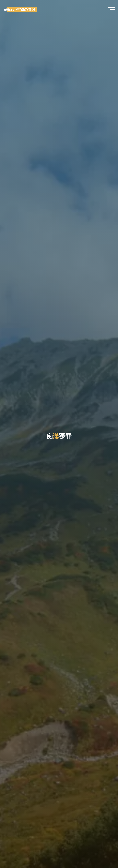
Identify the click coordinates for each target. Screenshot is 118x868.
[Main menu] (112, 9)
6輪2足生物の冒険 (20, 9)
